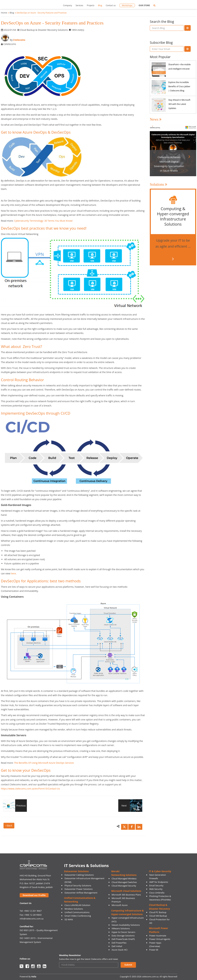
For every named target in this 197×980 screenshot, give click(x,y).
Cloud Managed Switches (124, 882)
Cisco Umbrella (157, 893)
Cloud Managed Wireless (124, 879)
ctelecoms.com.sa (150, 977)
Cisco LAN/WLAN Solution (77, 905)
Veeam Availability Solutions (126, 925)
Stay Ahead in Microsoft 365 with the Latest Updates (179, 104)
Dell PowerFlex (119, 943)
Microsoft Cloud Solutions (126, 891)
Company (67, 5)
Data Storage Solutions (123, 936)
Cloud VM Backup (158, 916)
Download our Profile (34, 895)
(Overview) (155, 946)
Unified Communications (77, 912)
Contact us (111, 5)
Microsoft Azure (120, 905)
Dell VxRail (117, 946)
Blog (100, 5)
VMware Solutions (121, 928)
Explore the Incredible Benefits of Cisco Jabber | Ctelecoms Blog (179, 86)
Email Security (156, 885)
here (13, 573)
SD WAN (69, 919)
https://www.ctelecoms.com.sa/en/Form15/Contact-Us (30, 789)
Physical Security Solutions (78, 885)
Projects (91, 5)
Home (4, 13)
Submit (128, 965)
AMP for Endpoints (159, 882)
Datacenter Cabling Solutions (79, 875)
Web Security (156, 889)
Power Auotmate (158, 936)
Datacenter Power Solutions (79, 889)
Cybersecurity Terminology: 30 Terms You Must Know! (43, 221)
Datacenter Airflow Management (81, 893)
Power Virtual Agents (160, 939)
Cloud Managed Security (124, 886)
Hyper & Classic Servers (123, 932)
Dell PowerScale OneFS (123, 939)
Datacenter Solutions (76, 871)
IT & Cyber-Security (160, 871)
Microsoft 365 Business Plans (126, 895)
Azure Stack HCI (120, 950)
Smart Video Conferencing (78, 916)
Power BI (154, 950)
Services (79, 5)
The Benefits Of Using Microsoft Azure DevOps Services (44, 763)
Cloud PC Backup (158, 912)
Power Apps (155, 943)
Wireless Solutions (74, 909)
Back (9, 826)
